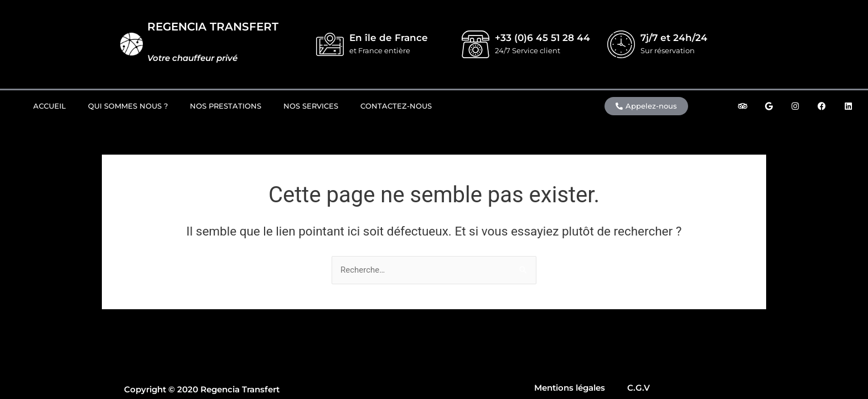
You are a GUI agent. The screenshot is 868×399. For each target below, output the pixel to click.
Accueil (50, 106)
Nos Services (311, 106)
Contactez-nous (396, 106)
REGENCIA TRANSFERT (213, 27)
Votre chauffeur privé (192, 58)
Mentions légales (570, 388)
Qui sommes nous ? (128, 106)
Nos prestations (226, 106)
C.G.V (639, 388)
